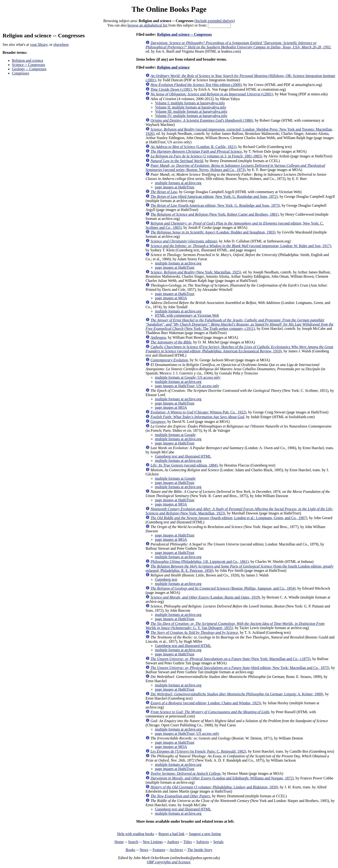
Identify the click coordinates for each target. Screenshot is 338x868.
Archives (176, 850)
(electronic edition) (184, 241)
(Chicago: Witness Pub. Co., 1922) (198, 412)
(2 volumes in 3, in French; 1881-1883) (206, 156)
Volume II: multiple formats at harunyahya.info (190, 107)
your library (39, 45)
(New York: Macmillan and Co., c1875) (230, 659)
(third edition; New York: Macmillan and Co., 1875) (240, 668)
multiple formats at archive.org (178, 183)
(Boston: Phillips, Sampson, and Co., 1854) (223, 588)
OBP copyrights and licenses (168, 862)
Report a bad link (171, 834)
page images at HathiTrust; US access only (187, 386)
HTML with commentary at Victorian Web (187, 315)
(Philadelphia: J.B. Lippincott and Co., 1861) (200, 562)
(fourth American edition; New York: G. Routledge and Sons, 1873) (215, 205)
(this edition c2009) (196, 85)
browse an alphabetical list (147, 25)
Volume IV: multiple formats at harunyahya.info (191, 116)
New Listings (153, 842)
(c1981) (171, 89)
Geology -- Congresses (29, 69)
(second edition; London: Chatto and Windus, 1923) (206, 703)
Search (133, 842)
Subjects (203, 842)
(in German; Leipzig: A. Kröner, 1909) (237, 694)
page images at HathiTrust (175, 187)
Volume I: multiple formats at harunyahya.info (190, 103)
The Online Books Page (169, 9)
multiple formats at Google (175, 435)
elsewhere (61, 45)
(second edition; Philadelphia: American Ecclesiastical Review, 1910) (239, 349)
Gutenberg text (166, 579)
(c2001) (212, 94)
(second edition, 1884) (184, 465)
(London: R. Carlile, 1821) (193, 147)
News (144, 850)
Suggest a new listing (205, 834)
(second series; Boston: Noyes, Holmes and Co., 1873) (235, 168)
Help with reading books (136, 834)
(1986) (202, 120)
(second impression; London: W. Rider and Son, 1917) (241, 246)
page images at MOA (171, 298)
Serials (219, 842)
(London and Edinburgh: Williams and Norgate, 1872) (222, 778)
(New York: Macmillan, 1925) (196, 272)
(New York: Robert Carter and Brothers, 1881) (215, 214)
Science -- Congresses (29, 65)
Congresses (21, 73)
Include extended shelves (215, 21)
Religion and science (28, 60)
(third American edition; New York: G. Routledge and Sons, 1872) (214, 197)
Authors (173, 842)
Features (159, 850)
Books (130, 850)
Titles (188, 842)
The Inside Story (200, 850)
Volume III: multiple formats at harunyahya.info (191, 111)
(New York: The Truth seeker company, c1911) (239, 324)
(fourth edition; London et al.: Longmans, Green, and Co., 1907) (229, 518)
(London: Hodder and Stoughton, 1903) (213, 232)
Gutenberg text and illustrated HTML (183, 456)
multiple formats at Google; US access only (188, 377)
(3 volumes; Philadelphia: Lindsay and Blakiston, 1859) (214, 787)
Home (119, 842)
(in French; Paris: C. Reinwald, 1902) (198, 751)
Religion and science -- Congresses (184, 34)
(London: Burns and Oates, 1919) (205, 597)
